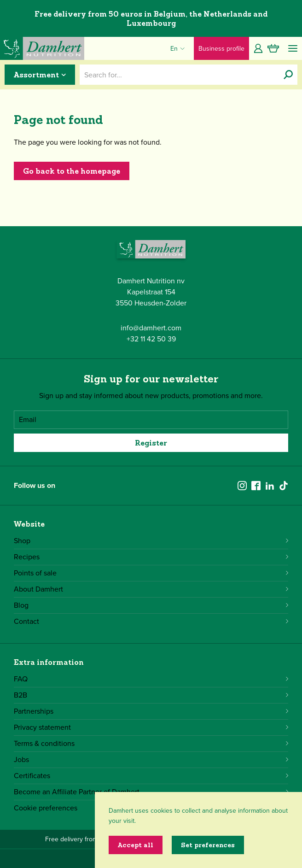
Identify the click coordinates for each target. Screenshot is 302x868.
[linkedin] (270, 486)
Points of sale (151, 573)
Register (151, 443)
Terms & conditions (151, 743)
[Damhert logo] (42, 48)
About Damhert (151, 589)
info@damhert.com (151, 328)
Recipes (151, 557)
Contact (151, 621)
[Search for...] (288, 75)
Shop (151, 541)
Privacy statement (151, 727)
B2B (151, 695)
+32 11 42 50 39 (151, 339)
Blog (151, 605)
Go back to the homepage (72, 171)
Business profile (221, 49)
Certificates (151, 776)
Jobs (151, 759)
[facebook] (256, 486)
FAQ (151, 679)
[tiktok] (284, 486)
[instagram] (242, 486)
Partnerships (151, 711)
